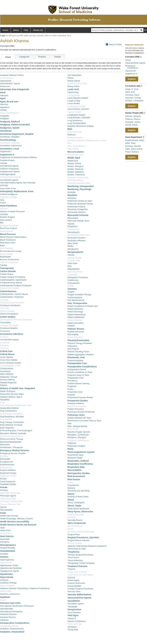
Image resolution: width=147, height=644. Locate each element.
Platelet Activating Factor (78, 352)
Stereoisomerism (75, 526)
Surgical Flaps (74, 534)
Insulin (3, 600)
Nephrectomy (73, 229)
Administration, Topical (10, 83)
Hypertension (6, 562)
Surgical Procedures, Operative (83, 537)
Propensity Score (75, 392)
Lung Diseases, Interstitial (79, 118)
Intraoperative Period (9, 626)
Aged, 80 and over (9, 102)
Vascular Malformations (79, 594)
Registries (72, 443)
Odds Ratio (72, 263)
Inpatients (5, 597)
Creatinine (5, 343)
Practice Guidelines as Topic (80, 372)
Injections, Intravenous (10, 594)
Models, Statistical (75, 172)
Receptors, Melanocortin (78, 440)
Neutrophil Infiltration (77, 240)
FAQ (26, 30)
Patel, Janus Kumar (134, 149)
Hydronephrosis (7, 560)
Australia (4, 214)
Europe (3, 479)
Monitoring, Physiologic (80, 189)
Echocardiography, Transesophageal (16, 430)
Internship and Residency (11, 612)
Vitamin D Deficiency (77, 621)
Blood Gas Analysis (9, 228)
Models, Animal (74, 163)
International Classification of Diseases (17, 606)
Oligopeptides (74, 269)
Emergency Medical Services (15, 450)
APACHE (4, 186)
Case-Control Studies (10, 288)
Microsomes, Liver (75, 155)
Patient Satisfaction (76, 317)
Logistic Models (74, 112)
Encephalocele (7, 462)
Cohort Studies (8, 317)
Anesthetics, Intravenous (11, 146)
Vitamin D (72, 618)
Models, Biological (75, 166)
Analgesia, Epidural (10, 122)
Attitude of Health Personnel (12, 211)
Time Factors (73, 557)
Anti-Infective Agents (9, 180)
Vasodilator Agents (76, 604)
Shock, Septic (74, 506)
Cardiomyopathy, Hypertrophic (13, 280)
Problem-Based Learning (78, 383)
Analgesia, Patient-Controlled (15, 125)
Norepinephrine (75, 252)
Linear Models (74, 103)
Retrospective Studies (79, 473)
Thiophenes (73, 552)
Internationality (7, 609)
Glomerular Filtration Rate (11, 501)
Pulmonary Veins (76, 415)
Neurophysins (74, 232)
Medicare (72, 135)
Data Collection (7, 374)
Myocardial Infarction (77, 212)
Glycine (3, 507)
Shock (71, 500)
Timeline (42, 57)
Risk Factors (74, 479)
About (16, 30)
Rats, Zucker (73, 429)
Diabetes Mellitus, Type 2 (11, 397)
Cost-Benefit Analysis (9, 340)
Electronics (5, 445)
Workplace (72, 627)
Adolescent (5, 86)
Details (58, 57)
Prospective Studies (78, 401)
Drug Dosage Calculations (12, 414)
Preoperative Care (76, 378)
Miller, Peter (131, 143)
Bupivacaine (6, 257)
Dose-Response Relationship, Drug (16, 405)
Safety (70, 482)
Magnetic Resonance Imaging (81, 126)
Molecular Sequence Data (79, 183)
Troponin (71, 569)
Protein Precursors (76, 409)
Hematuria (5, 542)
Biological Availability (9, 225)
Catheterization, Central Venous (14, 294)
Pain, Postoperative (77, 303)
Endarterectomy (7, 465)
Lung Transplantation (77, 123)
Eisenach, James (133, 122)
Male (70, 129)
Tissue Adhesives (75, 560)
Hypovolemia (7, 577)
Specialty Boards (75, 520)
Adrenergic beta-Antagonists (15, 89)
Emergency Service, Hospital (13, 453)
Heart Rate (5, 539)
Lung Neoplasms (75, 120)
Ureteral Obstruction (76, 583)
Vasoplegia (72, 607)
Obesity (71, 255)
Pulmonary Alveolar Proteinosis (81, 412)
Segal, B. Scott (132, 89)
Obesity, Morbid (74, 258)
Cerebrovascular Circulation (12, 303)
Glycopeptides (6, 510)
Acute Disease (7, 78)
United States (73, 580)
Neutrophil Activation (77, 238)
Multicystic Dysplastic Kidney (80, 204)
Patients (71, 326)
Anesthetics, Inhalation (10, 143)
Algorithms (5, 107)
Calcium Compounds (9, 262)
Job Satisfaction (74, 75)
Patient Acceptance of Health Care (83, 306)
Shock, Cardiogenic (76, 503)
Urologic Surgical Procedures (80, 589)
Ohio (70, 266)
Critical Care (6, 351)
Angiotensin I (6, 151)
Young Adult (73, 630)
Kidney (71, 78)
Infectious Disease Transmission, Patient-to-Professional (25, 588)
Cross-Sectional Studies (11, 363)
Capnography (7, 268)
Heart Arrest (5, 530)
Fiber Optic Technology (10, 493)
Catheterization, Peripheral (12, 297)
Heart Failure (6, 533)
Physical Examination (78, 340)
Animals (4, 163)
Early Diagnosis (7, 428)
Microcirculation (76, 152)
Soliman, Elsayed (133, 116)
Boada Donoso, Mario (135, 140)
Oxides (71, 286)
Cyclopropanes (7, 368)
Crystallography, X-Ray (10, 366)
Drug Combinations (9, 411)
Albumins (4, 104)
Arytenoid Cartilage (9, 197)
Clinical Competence (9, 314)
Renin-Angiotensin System (81, 452)
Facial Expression (8, 481)
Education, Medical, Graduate (13, 433)
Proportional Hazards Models (80, 397)
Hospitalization (8, 551)
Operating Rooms (75, 272)
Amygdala (5, 116)
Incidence (4, 580)
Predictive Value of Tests (78, 375)
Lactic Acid (73, 89)
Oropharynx (73, 275)
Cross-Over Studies (9, 360)
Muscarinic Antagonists (78, 209)
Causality (4, 300)
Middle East (73, 161)
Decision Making (7, 380)
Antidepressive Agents (10, 171)
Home (5, 30)
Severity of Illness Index (78, 497)
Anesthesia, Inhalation (10, 137)
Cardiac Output (7, 274)
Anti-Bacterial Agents (9, 166)
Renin (70, 449)
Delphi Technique (8, 391)
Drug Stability (6, 419)
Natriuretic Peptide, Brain (79, 221)
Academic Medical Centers (12, 75)
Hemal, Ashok (131, 125)
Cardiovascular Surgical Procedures (16, 285)
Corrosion (4, 337)
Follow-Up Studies (8, 499)
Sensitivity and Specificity (79, 491)
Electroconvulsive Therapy (12, 439)
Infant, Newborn (7, 586)
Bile (2, 223)
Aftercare (4, 95)
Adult (3, 92)
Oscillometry (73, 280)
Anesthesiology (8, 140)
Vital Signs (73, 615)
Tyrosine (71, 577)
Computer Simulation (9, 325)
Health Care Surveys (9, 516)
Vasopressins (74, 609)
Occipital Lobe (74, 260)
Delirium (4, 385)
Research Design (75, 458)
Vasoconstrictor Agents (79, 598)
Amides (3, 110)
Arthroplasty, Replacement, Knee (17, 191)
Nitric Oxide (73, 243)
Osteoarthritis (73, 283)
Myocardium (73, 218)
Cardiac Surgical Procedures (13, 277)
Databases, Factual (9, 377)
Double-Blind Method (9, 408)
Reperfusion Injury (76, 455)
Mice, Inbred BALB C (77, 146)
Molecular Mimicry (75, 180)
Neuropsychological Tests (79, 235)
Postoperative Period (77, 369)
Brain (2, 245)
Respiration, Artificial (78, 461)
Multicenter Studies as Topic (80, 201)
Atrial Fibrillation (9, 206)
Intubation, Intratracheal (12, 632)
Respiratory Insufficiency (80, 464)
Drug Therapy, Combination (12, 422)
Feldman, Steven (133, 119)
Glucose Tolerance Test (10, 504)
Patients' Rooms (76, 329)
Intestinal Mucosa (8, 617)
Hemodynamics (8, 545)
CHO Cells (5, 308)
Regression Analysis (76, 446)
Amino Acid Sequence (10, 113)
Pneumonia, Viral (76, 357)
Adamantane (6, 81)
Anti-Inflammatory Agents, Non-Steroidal (18, 183)
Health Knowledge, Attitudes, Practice (17, 519)
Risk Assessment (76, 476)
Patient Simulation (75, 323)
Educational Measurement (12, 436)
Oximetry (72, 289)
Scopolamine (73, 485)
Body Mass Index (8, 243)
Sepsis (71, 494)
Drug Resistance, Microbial (12, 417)
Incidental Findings (8, 583)
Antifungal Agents (8, 174)
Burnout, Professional (10, 260)
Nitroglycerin (73, 249)
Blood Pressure (8, 234)
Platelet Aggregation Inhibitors (81, 354)
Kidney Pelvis (73, 86)
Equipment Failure (8, 476)
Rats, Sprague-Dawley (77, 426)
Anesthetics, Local (10, 149)
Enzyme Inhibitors (8, 470)
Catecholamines (8, 291)
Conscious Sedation (9, 328)
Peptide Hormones (76, 332)
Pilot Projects (73, 349)
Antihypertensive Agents (11, 177)
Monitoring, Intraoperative (81, 186)
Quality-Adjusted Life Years (79, 418)
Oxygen (71, 292)
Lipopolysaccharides (76, 106)
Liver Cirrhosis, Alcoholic (78, 109)
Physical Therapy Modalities (80, 343)
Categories (24, 57)
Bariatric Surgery (8, 217)
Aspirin (3, 203)
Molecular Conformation (78, 178)
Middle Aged (74, 158)
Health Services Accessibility (15, 522)
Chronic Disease (7, 311)
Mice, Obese (73, 149)
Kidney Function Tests (77, 83)
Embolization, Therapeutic (12, 447)
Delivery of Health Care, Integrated (18, 388)
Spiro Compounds (77, 523)
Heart (3, 528)
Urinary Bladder (74, 586)
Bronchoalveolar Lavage (11, 251)
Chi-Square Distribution (10, 305)
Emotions (4, 456)
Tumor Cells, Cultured (77, 572)
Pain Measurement (76, 300)
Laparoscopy (73, 92)
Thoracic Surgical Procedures (80, 555)
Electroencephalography (11, 442)
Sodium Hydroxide (76, 514)
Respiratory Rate (76, 467)
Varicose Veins (74, 592)
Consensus (5, 331)
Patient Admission (75, 309)
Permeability (73, 334)
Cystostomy (5, 371)
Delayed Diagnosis (8, 382)
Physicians (72, 346)
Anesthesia (6, 131)
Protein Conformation (77, 406)
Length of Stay (74, 101)
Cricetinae (5, 345)
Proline (71, 389)
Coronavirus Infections (12, 334)
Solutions (72, 517)
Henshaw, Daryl (132, 95)
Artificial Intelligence (9, 194)
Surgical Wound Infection (78, 540)
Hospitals (4, 554)
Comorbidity (5, 323)
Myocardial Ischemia (78, 215)
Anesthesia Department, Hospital (17, 134)
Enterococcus (6, 467)
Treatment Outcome (77, 566)
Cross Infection (7, 357)
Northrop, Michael (133, 146)
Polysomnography (75, 360)
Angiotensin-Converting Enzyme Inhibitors (19, 157)
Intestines (4, 620)
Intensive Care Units (10, 603)
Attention (4, 209)
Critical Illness (7, 354)
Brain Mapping (7, 248)
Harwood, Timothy (133, 98)
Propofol (71, 395)
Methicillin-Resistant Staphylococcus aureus (87, 140)
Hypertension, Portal (9, 565)
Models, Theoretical (76, 175)
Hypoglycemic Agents (10, 571)
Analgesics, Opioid (10, 128)
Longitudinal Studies (76, 115)
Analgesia (4, 118)
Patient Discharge (75, 312)
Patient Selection (75, 320)
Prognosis (72, 386)
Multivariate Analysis (76, 207)
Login (3, 36)
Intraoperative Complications (15, 623)
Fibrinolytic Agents (8, 496)
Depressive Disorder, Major (12, 394)
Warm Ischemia (74, 624)
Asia (2, 200)
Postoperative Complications (82, 367)
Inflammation (6, 591)
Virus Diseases (74, 612)
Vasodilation (74, 601)
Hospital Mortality (8, 548)
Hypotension (7, 574)
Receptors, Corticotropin (78, 435)
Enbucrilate (5, 459)
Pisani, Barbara (132, 152)
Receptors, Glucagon (77, 437)
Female (4, 487)
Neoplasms (72, 226)
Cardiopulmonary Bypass (11, 283)
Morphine (72, 195)
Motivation (72, 198)
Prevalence (72, 381)
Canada (4, 265)
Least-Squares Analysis (78, 98)
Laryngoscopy (74, 95)
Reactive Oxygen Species (79, 432)
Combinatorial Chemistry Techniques (16, 320)
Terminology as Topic (77, 549)
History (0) (38, 30)
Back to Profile (114, 44)
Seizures (71, 488)
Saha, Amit (130, 92)
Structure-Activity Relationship (81, 532)
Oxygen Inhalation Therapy (79, 295)
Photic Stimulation (75, 337)
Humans (4, 557)
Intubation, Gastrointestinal (12, 629)
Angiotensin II (7, 155)
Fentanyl (4, 490)
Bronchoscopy (6, 254)
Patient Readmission (77, 315)
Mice (70, 143)
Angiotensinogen (8, 160)
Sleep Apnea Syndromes (78, 509)
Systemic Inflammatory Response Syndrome (87, 546)
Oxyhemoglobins (75, 297)
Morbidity (72, 192)
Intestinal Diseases (8, 614)
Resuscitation (74, 470)
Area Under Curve (8, 188)
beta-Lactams (6, 220)
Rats (70, 423)
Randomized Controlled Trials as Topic (84, 421)
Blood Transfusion (8, 240)
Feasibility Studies (8, 484)
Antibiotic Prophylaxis (10, 169)
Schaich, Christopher (134, 101)
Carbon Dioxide (8, 271)
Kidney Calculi (74, 81)
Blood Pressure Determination (13, 237)
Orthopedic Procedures (78, 277)
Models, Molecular (76, 169)
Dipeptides (5, 400)
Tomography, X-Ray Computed (81, 563)
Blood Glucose (7, 231)
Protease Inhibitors (76, 403)
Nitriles (71, 246)
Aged (3, 98)
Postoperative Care (77, 363)
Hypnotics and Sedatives (11, 568)
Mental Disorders (75, 138)
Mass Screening (75, 132)
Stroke (70, 529)
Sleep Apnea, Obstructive (80, 512)
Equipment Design (8, 473)
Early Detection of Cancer (11, 425)
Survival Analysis (75, 543)
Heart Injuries (7, 536)
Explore (132, 79)
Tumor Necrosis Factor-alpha (80, 575)
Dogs (2, 402)
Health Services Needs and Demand (18, 525)
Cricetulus (5, 348)
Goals (3, 513)
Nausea (71, 224)
